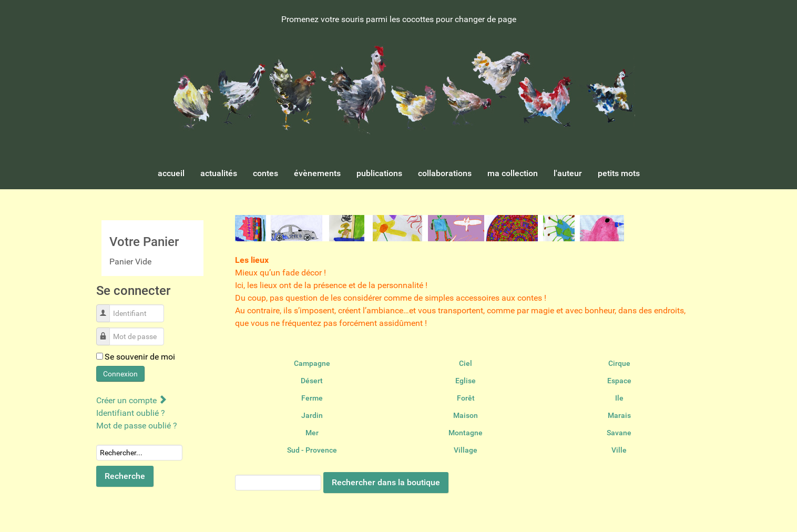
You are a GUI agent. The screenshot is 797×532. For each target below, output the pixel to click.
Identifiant (107, 308)
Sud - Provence (312, 450)
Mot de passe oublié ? (137, 426)
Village (466, 450)
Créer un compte (131, 400)
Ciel (466, 363)
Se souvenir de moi (140, 357)
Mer (312, 433)
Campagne (312, 363)
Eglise (466, 381)
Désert (312, 381)
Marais (619, 415)
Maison (466, 415)
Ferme (312, 398)
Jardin (312, 415)
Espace (619, 381)
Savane (619, 433)
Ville (619, 450)
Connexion (120, 374)
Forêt (466, 398)
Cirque (619, 363)
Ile (619, 398)
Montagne (466, 433)
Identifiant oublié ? (131, 413)
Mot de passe (107, 331)
